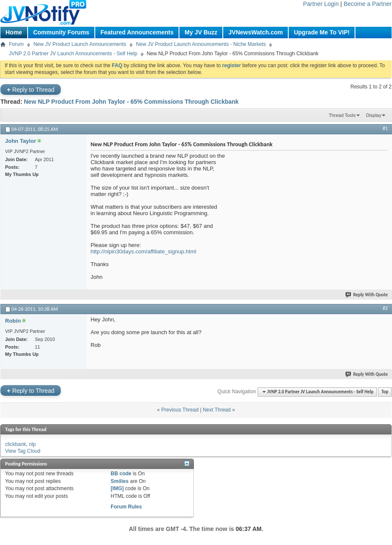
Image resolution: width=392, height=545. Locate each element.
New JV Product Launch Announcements (80, 44)
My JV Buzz (201, 32)
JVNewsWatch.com (256, 32)
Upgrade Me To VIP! (322, 32)
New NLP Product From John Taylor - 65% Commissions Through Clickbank (131, 102)
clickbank (16, 444)
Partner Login (321, 4)
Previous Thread (180, 410)
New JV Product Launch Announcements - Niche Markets (201, 44)
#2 (385, 308)
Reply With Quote (367, 295)
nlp (32, 444)
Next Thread (217, 410)
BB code (121, 474)
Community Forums (61, 32)
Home (14, 32)
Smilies (119, 481)
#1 (385, 128)
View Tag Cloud (23, 451)
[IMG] (117, 488)
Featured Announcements (137, 32)
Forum (16, 44)
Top (385, 392)
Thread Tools (342, 115)
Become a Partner (368, 4)
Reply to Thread (31, 89)
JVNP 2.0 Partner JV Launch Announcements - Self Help (73, 54)
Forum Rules (126, 507)
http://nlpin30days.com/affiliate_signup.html (143, 251)
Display (374, 115)
